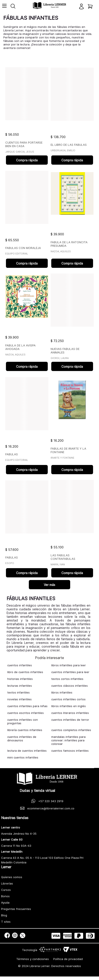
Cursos (6, 890)
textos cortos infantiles (67, 679)
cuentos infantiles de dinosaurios (22, 739)
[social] (7, 936)
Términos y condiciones (33, 959)
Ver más (49, 585)
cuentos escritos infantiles (26, 713)
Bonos (5, 896)
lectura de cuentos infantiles (27, 751)
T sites (6, 922)
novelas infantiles (19, 699)
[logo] (49, 6)
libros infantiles (62, 692)
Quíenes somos (12, 877)
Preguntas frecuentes (16, 909)
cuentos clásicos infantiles (70, 686)
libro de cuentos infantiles (25, 672)
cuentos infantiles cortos (68, 699)
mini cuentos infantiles (23, 757)
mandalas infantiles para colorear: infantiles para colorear (68, 740)
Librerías (7, 883)
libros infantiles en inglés (69, 706)
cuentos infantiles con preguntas (23, 721)
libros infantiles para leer (69, 665)
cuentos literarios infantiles (70, 713)
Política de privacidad (68, 959)
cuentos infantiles (20, 665)
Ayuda (5, 903)
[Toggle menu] (4, 8)
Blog (4, 915)
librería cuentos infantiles (25, 730)
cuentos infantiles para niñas (27, 706)
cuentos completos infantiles (71, 730)
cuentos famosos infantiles (70, 751)
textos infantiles (18, 692)
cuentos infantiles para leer (70, 672)
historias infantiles (20, 679)
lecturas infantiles (20, 686)
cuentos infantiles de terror (70, 720)
